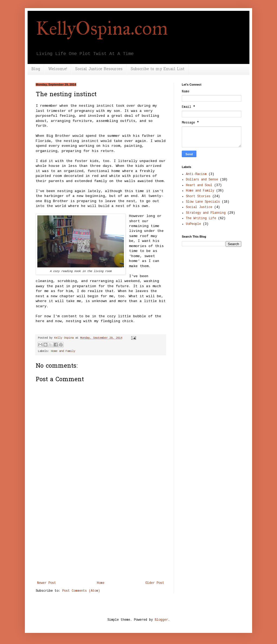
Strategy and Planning (206, 213)
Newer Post (47, 583)
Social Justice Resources (99, 69)
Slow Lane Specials (203, 202)
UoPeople (193, 224)
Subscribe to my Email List (158, 69)
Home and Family (63, 351)
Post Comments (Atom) (81, 591)
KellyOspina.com (102, 28)
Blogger (161, 620)
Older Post (155, 583)
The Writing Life (201, 218)
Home (101, 583)
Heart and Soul (199, 185)
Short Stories (198, 196)
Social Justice (199, 207)
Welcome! (58, 69)
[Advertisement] (101, 541)
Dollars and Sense (202, 180)
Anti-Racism (196, 174)
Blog (36, 69)
